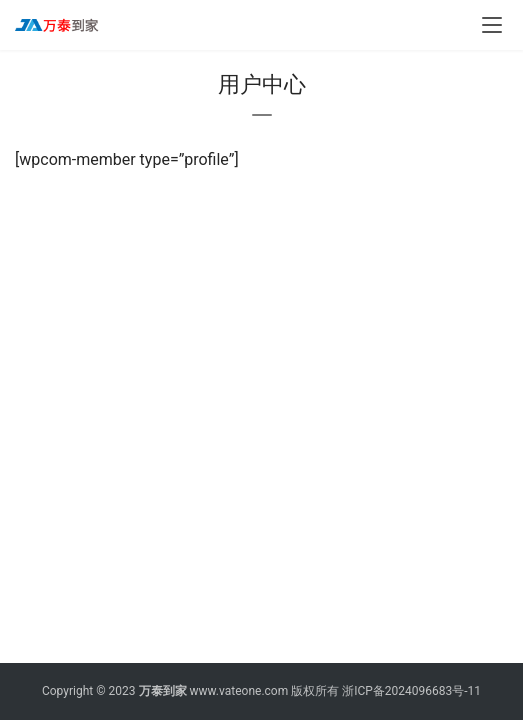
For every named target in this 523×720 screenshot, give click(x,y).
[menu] (492, 25)
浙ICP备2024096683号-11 (411, 691)
